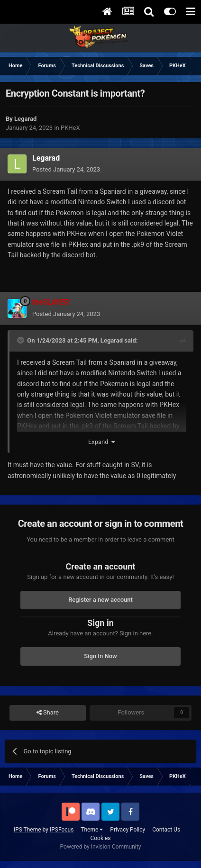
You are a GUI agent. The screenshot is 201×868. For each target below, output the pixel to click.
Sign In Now (100, 656)
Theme (92, 830)
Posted (66, 169)
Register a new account (100, 600)
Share (48, 713)
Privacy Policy (128, 830)
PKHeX (70, 128)
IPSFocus (62, 830)
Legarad (112, 340)
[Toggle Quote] (21, 340)
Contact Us (166, 830)
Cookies (100, 838)
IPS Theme (27, 830)
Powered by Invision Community (101, 847)
